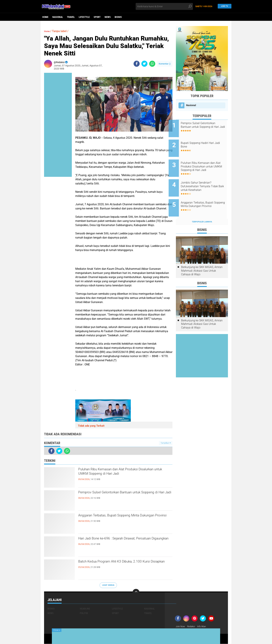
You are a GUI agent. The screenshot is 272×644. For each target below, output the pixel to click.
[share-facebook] (137, 64)
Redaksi (192, 626)
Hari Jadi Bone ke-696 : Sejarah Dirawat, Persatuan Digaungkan (117, 542)
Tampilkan (166, 443)
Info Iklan (204, 626)
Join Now (181, 626)
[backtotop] (136, 592)
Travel (71, 17)
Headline (85, 609)
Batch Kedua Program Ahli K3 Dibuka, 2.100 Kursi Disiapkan (121, 565)
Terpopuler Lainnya (202, 210)
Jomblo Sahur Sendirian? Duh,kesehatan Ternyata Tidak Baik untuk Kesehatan (207, 179)
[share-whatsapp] (152, 64)
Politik (84, 613)
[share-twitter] (144, 64)
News (108, 17)
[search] (164, 6)
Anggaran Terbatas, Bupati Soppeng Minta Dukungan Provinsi (119, 519)
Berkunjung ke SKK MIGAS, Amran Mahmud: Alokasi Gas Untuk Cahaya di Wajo (202, 259)
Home (45, 17)
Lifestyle (84, 17)
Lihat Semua (108, 585)
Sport (97, 17)
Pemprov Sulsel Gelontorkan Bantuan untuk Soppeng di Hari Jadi (121, 496)
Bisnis (118, 17)
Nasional (58, 17)
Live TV (224, 6)
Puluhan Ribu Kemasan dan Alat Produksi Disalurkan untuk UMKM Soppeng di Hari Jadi (123, 473)
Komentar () (165, 64)
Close (57, 630)
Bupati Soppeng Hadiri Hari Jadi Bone (205, 142)
